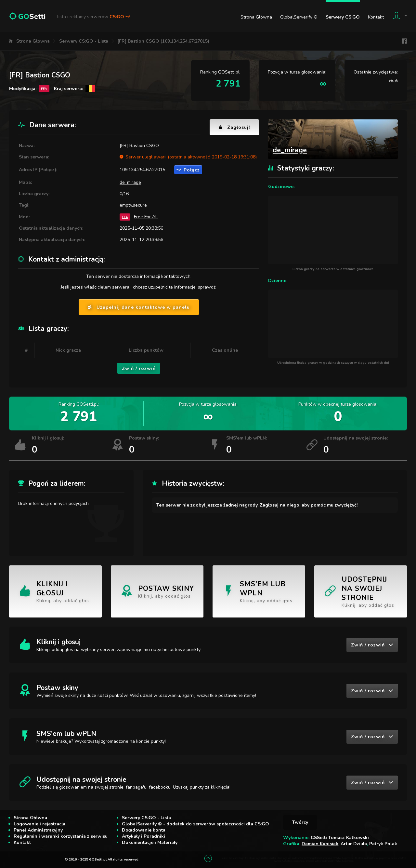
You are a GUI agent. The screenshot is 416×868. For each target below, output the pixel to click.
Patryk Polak (383, 844)
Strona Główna (256, 17)
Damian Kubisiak (320, 844)
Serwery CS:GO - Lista (84, 41)
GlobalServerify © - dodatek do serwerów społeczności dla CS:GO (195, 824)
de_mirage (130, 182)
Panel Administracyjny (38, 830)
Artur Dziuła (354, 844)
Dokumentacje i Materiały (150, 842)
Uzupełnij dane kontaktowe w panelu (139, 307)
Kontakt (376, 17)
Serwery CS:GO (343, 17)
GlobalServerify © (299, 17)
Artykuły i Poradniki (143, 836)
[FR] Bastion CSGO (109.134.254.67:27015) (163, 41)
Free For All (146, 217)
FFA (125, 217)
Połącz (188, 170)
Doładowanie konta (144, 830)
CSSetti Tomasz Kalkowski (340, 838)
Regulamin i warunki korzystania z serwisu (61, 836)
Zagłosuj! (234, 127)
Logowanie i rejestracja (39, 824)
